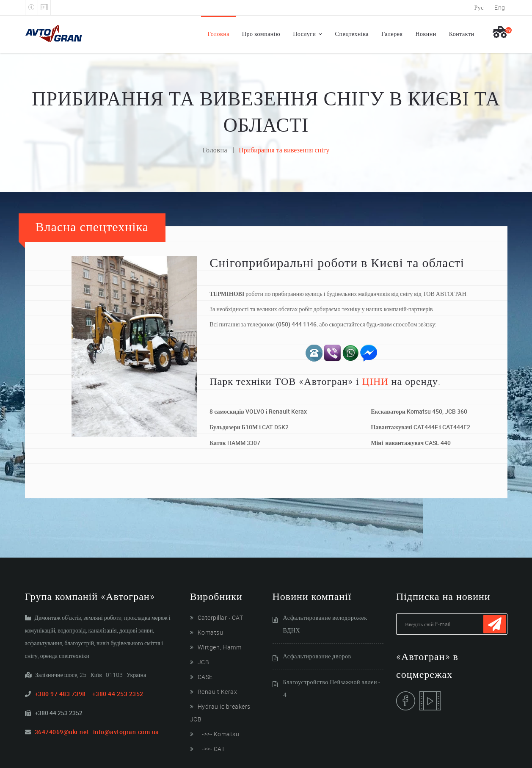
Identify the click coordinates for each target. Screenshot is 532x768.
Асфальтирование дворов (317, 656)
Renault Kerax (218, 692)
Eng (500, 7)
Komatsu (211, 632)
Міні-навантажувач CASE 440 (411, 443)
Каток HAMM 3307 (235, 443)
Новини (426, 34)
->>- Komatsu (219, 734)
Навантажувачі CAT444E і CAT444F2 (420, 427)
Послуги (304, 34)
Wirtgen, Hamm (220, 647)
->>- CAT (211, 749)
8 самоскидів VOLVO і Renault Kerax (258, 411)
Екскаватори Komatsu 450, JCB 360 (419, 411)
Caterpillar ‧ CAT (221, 617)
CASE (205, 677)
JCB (204, 662)
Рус (479, 7)
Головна (218, 34)
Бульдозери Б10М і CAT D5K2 (249, 427)
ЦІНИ (375, 381)
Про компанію (261, 34)
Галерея (392, 34)
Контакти (462, 34)
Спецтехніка (352, 34)
